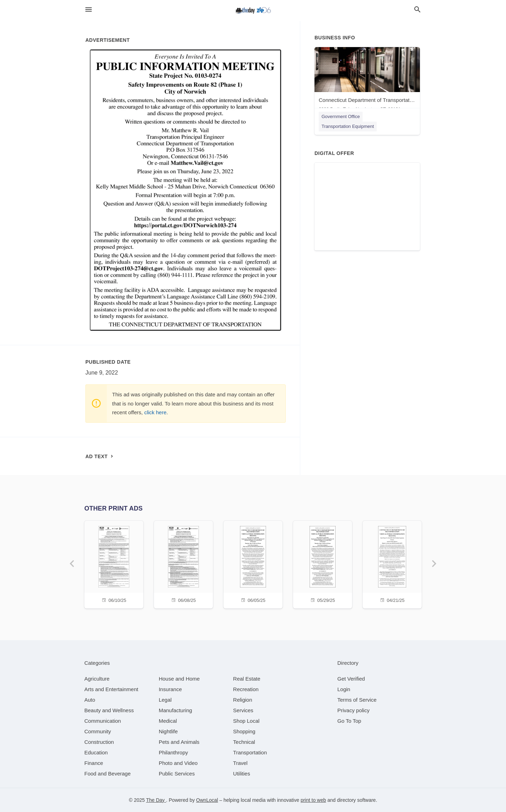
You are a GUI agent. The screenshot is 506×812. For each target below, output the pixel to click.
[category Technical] (244, 742)
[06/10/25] (114, 564)
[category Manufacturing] (176, 710)
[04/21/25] (392, 564)
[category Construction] (99, 742)
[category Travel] (240, 763)
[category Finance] (94, 763)
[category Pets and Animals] (179, 742)
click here (155, 412)
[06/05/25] (253, 564)
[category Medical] (168, 721)
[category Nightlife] (168, 731)
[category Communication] (103, 721)
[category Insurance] (170, 689)
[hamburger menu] (89, 10)
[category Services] (243, 710)
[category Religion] (242, 700)
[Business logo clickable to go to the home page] (253, 11)
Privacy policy (353, 710)
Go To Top (349, 721)
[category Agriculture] (97, 679)
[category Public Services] (177, 774)
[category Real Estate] (247, 679)
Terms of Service (357, 700)
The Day (156, 800)
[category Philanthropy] (173, 752)
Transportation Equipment (348, 126)
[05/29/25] (323, 564)
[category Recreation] (246, 689)
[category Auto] (90, 700)
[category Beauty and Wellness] (109, 710)
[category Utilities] (241, 774)
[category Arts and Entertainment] (111, 689)
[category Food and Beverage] (108, 774)
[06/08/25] (183, 564)
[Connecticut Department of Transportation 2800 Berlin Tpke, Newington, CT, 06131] (367, 81)
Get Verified (351, 679)
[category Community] (98, 731)
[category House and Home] (179, 679)
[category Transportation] (250, 752)
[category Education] (96, 752)
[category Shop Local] (246, 721)
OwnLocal (207, 800)
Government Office (341, 116)
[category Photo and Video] (178, 763)
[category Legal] (165, 700)
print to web (313, 800)
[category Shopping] (244, 731)
